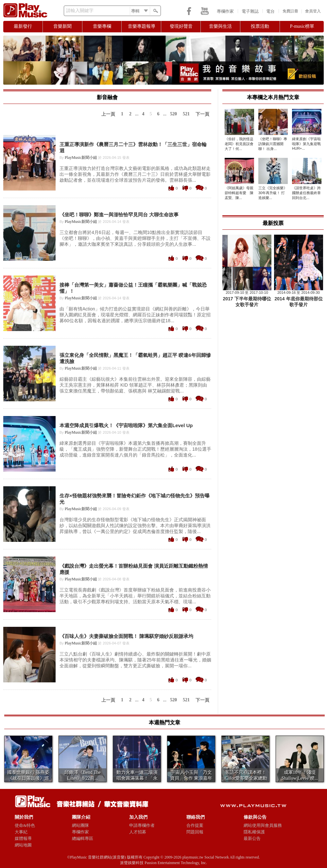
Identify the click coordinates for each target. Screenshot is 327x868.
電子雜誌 (250, 11)
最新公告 (252, 838)
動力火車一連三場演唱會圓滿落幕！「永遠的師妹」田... (137, 778)
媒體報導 (23, 838)
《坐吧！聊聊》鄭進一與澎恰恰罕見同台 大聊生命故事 (119, 215)
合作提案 (195, 825)
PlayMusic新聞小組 (81, 158)
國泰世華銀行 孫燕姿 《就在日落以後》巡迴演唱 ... (28, 778)
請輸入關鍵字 (80, 11)
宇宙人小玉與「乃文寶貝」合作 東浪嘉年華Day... (191, 778)
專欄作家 (225, 11)
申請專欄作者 (142, 825)
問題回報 (195, 832)
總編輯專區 (83, 838)
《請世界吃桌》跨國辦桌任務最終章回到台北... (306, 193)
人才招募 (138, 832)
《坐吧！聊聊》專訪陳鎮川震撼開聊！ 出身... (273, 144)
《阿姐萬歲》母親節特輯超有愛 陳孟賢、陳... (239, 193)
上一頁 (108, 114)
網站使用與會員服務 (263, 825)
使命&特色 (25, 825)
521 (186, 114)
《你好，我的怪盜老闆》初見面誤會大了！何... (239, 144)
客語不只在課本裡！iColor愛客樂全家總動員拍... (246, 778)
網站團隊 (80, 825)
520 (173, 114)
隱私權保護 (254, 832)
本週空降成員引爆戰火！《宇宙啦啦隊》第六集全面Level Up (126, 425)
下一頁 (202, 114)
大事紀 (21, 832)
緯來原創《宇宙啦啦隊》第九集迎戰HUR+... (306, 144)
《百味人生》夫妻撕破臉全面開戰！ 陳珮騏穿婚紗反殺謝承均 (126, 636)
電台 (270, 11)
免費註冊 (290, 11)
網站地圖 (23, 845)
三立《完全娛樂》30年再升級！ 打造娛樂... (273, 193)
